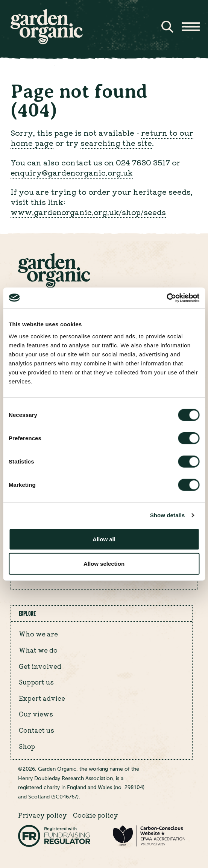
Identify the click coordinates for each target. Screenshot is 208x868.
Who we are (38, 634)
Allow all (104, 539)
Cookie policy (96, 815)
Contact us (36, 730)
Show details (168, 515)
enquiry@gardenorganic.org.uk (72, 172)
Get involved (40, 666)
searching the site (116, 143)
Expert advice (42, 698)
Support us (36, 682)
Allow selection (104, 564)
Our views (36, 714)
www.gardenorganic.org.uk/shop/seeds (88, 212)
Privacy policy (43, 815)
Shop (27, 746)
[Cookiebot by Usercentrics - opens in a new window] (166, 298)
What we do (38, 650)
